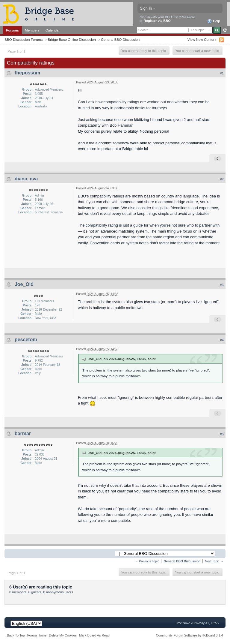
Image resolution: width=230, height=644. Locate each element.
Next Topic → (214, 561)
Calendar (53, 30)
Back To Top (16, 635)
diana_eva (26, 179)
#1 (222, 73)
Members (32, 30)
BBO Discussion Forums (24, 39)
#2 (222, 179)
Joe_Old (24, 284)
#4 (222, 340)
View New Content (202, 39)
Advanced (225, 30)
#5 (222, 434)
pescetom (26, 340)
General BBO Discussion (120, 39)
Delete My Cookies (63, 635)
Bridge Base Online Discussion (72, 39)
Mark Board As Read (94, 635)
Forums (12, 30)
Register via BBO (157, 21)
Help (214, 21)
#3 (222, 285)
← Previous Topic (147, 561)
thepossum (27, 73)
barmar (23, 433)
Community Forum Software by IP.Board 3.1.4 (189, 635)
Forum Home (37, 635)
